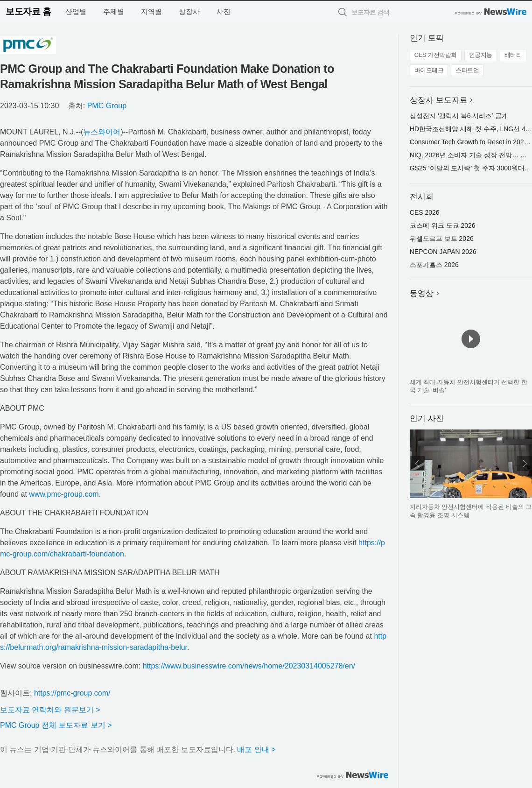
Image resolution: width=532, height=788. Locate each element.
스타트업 (467, 70)
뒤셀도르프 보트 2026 (442, 239)
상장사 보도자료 (439, 100)
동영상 (422, 293)
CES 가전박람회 (436, 55)
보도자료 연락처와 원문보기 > (50, 710)
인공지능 (481, 55)
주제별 (114, 11)
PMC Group (107, 106)
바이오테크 (429, 70)
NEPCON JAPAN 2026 (443, 252)
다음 (525, 464)
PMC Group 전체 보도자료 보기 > (56, 725)
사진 (224, 11)
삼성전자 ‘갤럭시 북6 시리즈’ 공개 (459, 116)
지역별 (151, 11)
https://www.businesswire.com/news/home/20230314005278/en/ (249, 666)
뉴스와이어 (102, 132)
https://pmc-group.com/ (72, 693)
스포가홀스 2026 (434, 265)
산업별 (76, 11)
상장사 (189, 11)
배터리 (513, 55)
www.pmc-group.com (64, 494)
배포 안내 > (256, 749)
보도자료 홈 (28, 11)
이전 (417, 464)
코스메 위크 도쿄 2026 (443, 225)
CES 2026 (425, 212)
